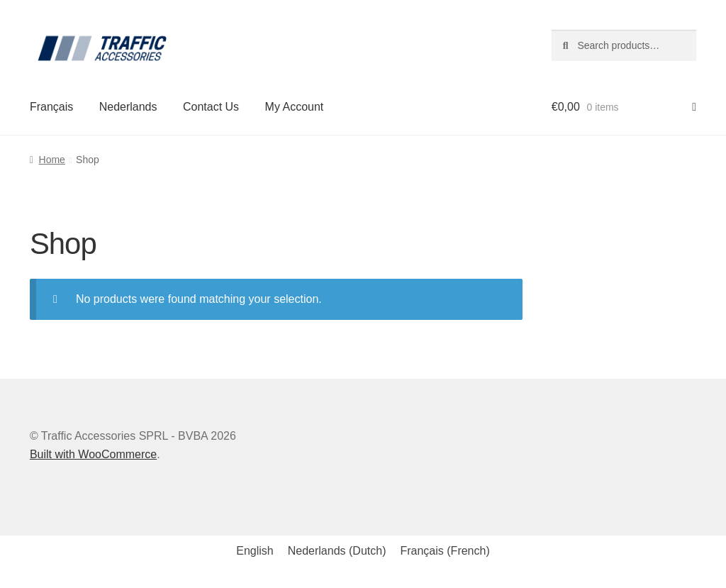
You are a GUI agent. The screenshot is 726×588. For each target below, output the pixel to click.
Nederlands (128, 107)
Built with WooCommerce (93, 454)
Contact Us (211, 107)
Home (52, 160)
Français (51, 107)
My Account (295, 107)
